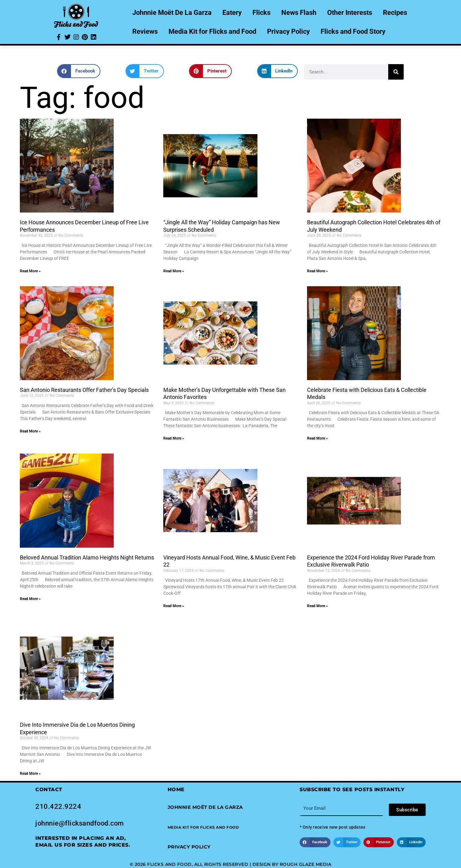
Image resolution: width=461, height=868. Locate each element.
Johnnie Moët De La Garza (172, 13)
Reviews (145, 31)
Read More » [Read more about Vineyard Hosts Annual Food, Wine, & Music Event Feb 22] (174, 606)
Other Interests (350, 13)
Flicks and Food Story (353, 31)
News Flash (299, 13)
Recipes (395, 13)
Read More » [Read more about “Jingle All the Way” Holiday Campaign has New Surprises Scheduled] (174, 271)
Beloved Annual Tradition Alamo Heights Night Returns (87, 557)
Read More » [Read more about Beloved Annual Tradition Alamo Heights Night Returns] (30, 599)
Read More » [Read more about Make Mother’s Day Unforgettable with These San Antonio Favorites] (174, 438)
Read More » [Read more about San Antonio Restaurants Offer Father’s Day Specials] (30, 431)
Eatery (232, 13)
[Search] (396, 72)
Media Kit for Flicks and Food (212, 31)
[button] (79, 71)
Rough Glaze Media (306, 864)
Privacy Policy (288, 31)
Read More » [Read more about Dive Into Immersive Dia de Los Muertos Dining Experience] (30, 774)
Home (176, 789)
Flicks (261, 13)
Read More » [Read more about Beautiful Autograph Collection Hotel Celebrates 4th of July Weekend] (317, 271)
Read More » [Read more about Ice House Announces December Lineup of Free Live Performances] (30, 271)
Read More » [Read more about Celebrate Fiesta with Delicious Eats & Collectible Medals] (317, 438)
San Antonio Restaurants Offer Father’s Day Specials (84, 390)
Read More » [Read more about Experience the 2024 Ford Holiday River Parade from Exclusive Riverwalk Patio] (317, 606)
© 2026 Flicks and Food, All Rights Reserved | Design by (205, 864)
